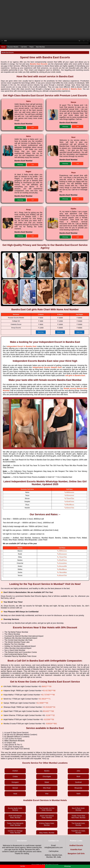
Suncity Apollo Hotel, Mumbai (15, 809)
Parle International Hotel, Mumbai (15, 817)
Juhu (78, 771)
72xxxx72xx (69, 498)
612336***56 (49, 719)
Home (3, 47)
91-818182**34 (49, 707)
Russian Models (13, 47)
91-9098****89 (42, 703)
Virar (47, 794)
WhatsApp (20, 128)
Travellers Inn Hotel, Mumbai (78, 832)
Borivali (15, 788)
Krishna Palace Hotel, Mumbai (47, 824)
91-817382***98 (49, 691)
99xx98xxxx (69, 505)
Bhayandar (78, 788)
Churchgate (47, 777)
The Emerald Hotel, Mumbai (78, 824)
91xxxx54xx (62, 563)
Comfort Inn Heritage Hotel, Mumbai (15, 832)
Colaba (15, 777)
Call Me (22, 866)
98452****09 (47, 686)
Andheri (15, 771)
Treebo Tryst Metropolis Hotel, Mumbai (15, 824)
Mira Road (47, 788)
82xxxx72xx (69, 508)
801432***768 (48, 711)
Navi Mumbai (40, 47)
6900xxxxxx (69, 492)
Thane (31, 47)
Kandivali (78, 782)
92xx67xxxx (69, 502)
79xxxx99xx (62, 572)
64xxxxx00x (62, 566)
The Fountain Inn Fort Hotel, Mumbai (47, 809)
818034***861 (52, 724)
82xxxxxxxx (69, 495)
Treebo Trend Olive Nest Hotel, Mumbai (78, 817)
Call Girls (24, 47)
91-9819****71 (45, 699)
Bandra (47, 771)
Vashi (78, 794)
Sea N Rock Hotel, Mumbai (78, 809)
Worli (78, 777)
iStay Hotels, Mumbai (47, 833)
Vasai (15, 794)
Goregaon (15, 782)
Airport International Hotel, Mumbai (47, 817)
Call (33, 128)
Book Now (41, 332)
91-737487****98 (48, 695)
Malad (47, 782)
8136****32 (50, 715)
